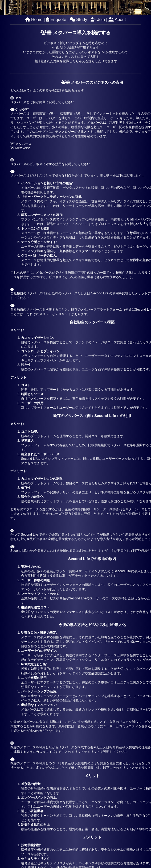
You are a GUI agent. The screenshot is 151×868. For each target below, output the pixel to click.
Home (34, 20)
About (117, 20)
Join (98, 20)
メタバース (21, 144)
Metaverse (21, 148)
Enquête (56, 20)
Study (78, 20)
